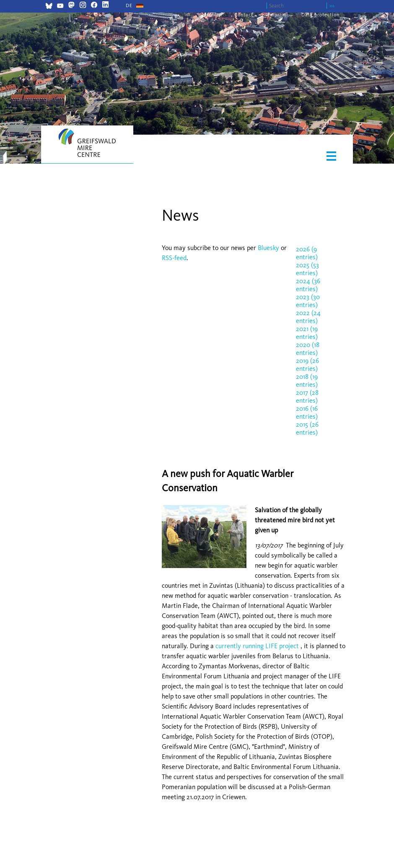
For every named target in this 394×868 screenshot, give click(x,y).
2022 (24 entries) (308, 317)
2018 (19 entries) (307, 381)
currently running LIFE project (257, 646)
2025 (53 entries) (307, 269)
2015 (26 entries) (307, 428)
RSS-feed (174, 258)
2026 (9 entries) (307, 253)
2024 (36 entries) (308, 285)
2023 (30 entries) (308, 301)
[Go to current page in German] (129, 5)
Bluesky (269, 248)
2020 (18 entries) (308, 349)
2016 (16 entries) (307, 412)
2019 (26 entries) (307, 365)
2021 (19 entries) (307, 333)
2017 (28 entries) (307, 396)
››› (332, 6)
